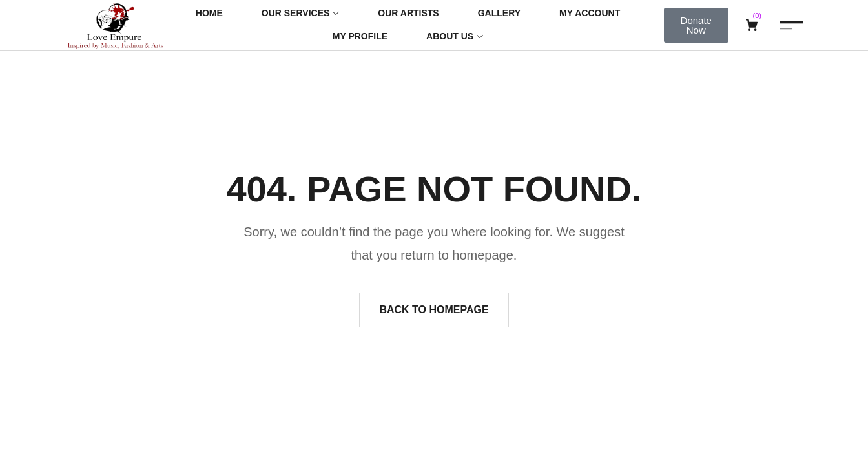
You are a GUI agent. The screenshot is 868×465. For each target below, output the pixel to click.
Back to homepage (434, 310)
